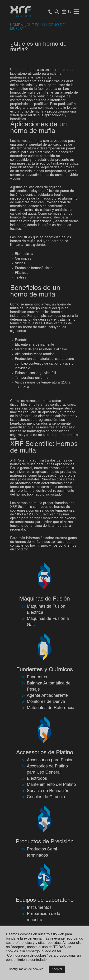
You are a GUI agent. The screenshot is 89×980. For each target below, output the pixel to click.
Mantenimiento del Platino (51, 785)
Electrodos (37, 779)
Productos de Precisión (45, 842)
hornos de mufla (23, 464)
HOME (15, 25)
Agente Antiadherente (47, 696)
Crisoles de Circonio (46, 797)
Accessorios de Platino (45, 753)
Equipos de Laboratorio (45, 900)
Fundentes (37, 677)
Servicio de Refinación (48, 791)
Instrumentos (39, 908)
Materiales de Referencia (51, 708)
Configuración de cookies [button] (26, 969)
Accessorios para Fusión (50, 760)
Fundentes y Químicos (44, 670)
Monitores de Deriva (46, 702)
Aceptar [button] (57, 969)
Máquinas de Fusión (44, 599)
